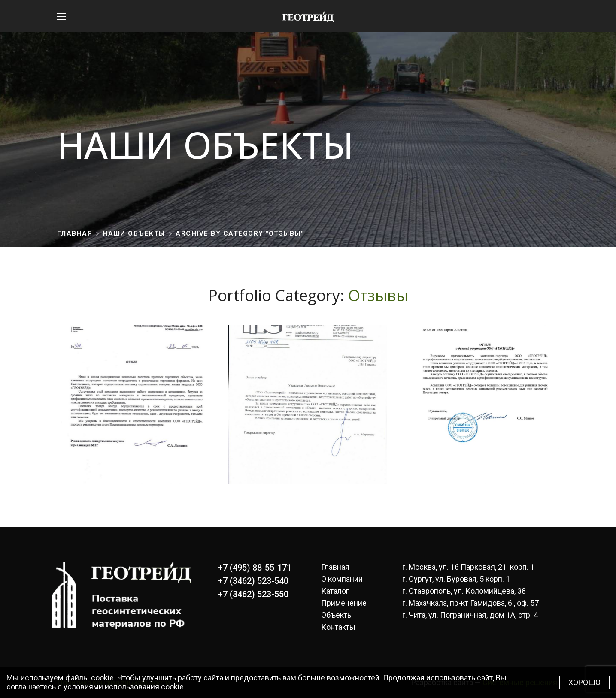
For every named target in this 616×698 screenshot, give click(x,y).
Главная (75, 233)
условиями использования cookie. (124, 687)
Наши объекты (134, 233)
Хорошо (584, 682)
